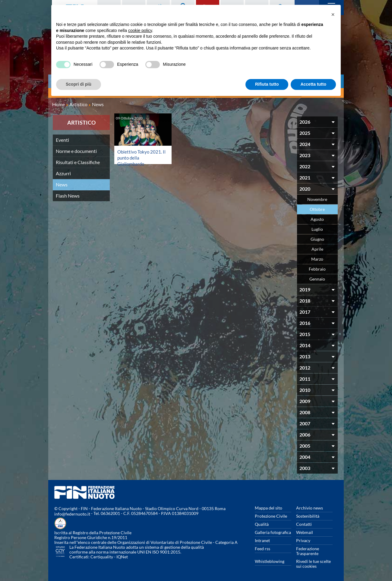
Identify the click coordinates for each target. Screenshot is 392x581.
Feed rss (262, 547)
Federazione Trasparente (308, 550)
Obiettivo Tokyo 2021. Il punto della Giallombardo (140, 156)
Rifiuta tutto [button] (267, 84)
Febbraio (317, 268)
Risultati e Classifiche (78, 161)
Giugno (317, 238)
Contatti (304, 523)
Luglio (317, 228)
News (62, 183)
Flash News (68, 194)
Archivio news (310, 507)
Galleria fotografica (273, 531)
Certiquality (102, 556)
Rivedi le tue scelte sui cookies (313, 562)
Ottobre (317, 208)
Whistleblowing (270, 560)
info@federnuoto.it (72, 513)
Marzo (317, 258)
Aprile (317, 248)
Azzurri (63, 172)
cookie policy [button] (140, 30)
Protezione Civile (271, 515)
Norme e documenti (76, 150)
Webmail (305, 531)
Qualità (262, 523)
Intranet (262, 539)
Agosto (317, 218)
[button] (333, 14)
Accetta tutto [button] (313, 84)
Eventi (62, 139)
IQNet (122, 556)
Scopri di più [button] (79, 84)
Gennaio (317, 278)
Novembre (317, 198)
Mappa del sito (269, 507)
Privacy (303, 539)
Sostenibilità (308, 515)
